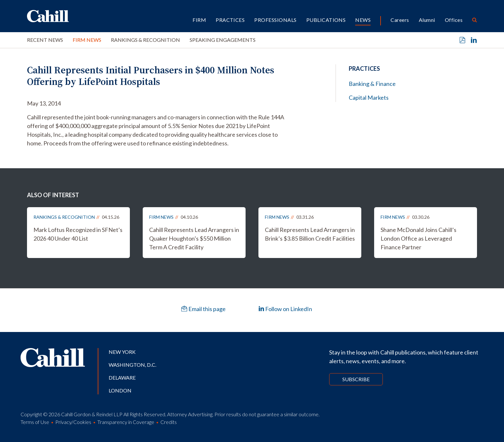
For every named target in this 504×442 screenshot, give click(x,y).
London (120, 390)
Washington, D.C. (132, 365)
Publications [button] (326, 20)
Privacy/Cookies (73, 422)
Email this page (203, 309)
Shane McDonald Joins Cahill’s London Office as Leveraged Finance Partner (419, 238)
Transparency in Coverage (126, 422)
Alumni (427, 20)
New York (122, 352)
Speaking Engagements (223, 40)
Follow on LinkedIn (285, 309)
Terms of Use (35, 422)
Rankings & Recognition (145, 40)
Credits (169, 422)
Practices (230, 20)
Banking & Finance (372, 84)
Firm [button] (199, 20)
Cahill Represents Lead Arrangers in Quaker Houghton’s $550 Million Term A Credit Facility (194, 238)
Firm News (87, 40)
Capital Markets (369, 97)
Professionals (275, 20)
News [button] (363, 20)
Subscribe (356, 379)
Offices (454, 20)
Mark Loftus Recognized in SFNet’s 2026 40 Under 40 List (78, 234)
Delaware (122, 378)
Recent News (45, 40)
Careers (400, 20)
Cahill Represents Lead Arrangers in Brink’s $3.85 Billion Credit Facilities (310, 234)
